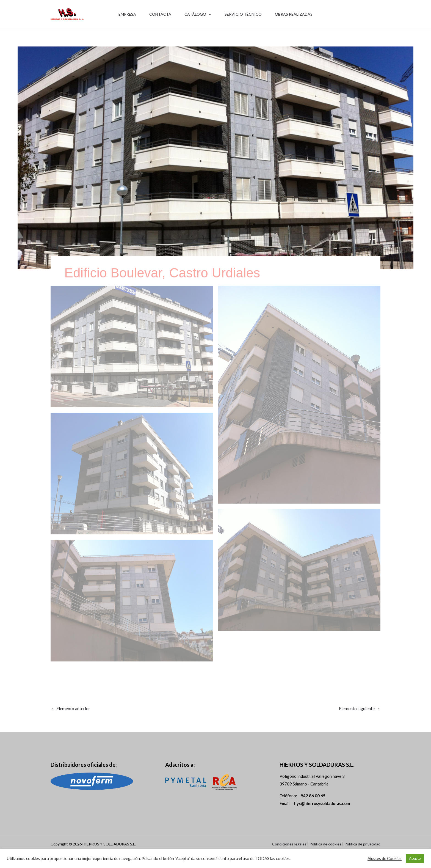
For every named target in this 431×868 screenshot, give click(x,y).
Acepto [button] (415, 858)
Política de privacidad (362, 844)
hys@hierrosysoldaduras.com (322, 803)
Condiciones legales (289, 844)
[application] (209, 14)
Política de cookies (325, 844)
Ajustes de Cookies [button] (385, 859)
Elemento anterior (71, 708)
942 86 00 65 (367, 18)
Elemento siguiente (359, 708)
